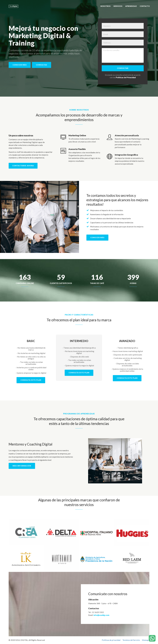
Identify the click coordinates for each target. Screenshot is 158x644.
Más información (22, 466)
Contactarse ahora (23, 166)
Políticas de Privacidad (126, 77)
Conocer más (20, 65)
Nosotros (105, 6)
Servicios (118, 6)
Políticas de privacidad (111, 640)
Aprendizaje (131, 6)
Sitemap (145, 640)
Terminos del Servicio (131, 640)
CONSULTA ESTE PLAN (31, 380)
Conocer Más (97, 238)
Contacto (145, 6)
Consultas (42, 65)
